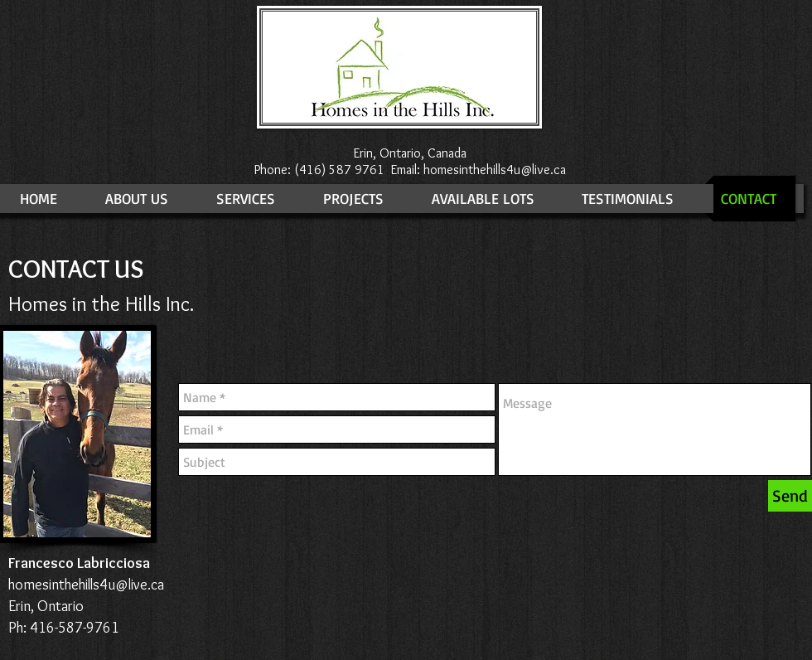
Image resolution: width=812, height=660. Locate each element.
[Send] (790, 496)
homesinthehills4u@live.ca (495, 170)
